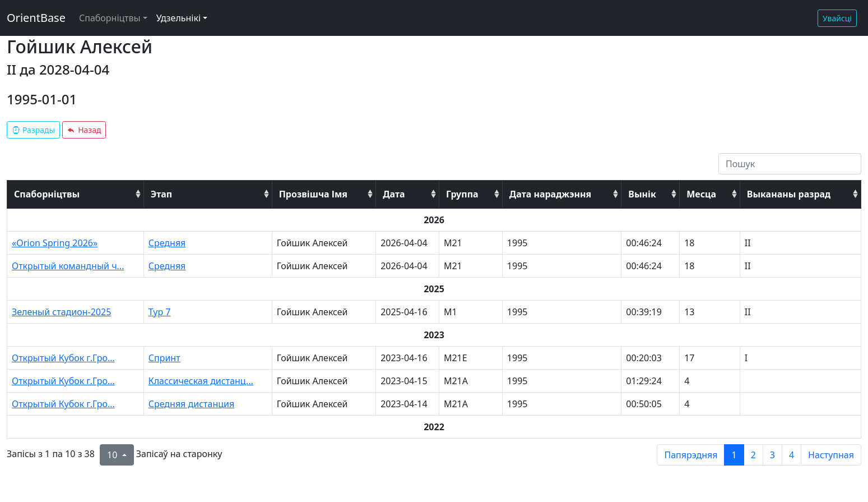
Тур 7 (160, 312)
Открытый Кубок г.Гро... (63, 358)
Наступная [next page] (831, 455)
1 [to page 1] (734, 455)
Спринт (164, 358)
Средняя (167, 243)
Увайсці (837, 18)
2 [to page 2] (753, 455)
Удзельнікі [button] (178, 18)
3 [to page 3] (772, 455)
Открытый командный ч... (68, 266)
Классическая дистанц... (201, 381)
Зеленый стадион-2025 (61, 312)
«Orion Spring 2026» (55, 243)
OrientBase (36, 18)
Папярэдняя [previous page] (691, 455)
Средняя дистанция (191, 404)
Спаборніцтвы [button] (110, 18)
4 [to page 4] (792, 455)
